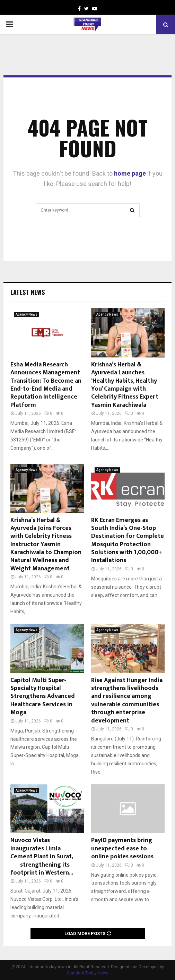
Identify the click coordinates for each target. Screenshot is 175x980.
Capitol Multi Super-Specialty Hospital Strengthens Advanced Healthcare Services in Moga (43, 697)
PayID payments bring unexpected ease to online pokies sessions (122, 848)
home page (130, 173)
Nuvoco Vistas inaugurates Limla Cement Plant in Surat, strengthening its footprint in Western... (47, 857)
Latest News (28, 292)
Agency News (27, 314)
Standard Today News (88, 973)
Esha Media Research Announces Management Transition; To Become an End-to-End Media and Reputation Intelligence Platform (46, 385)
